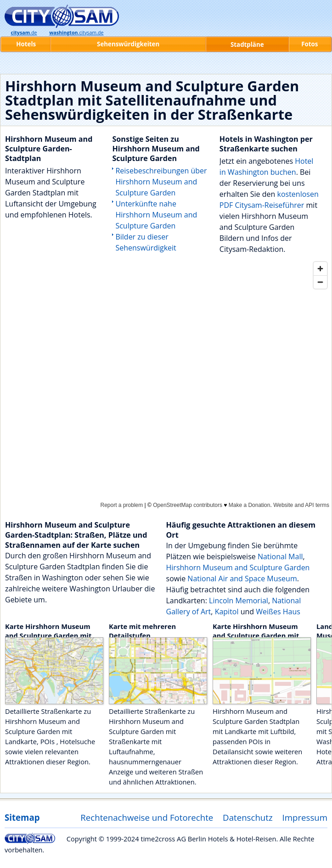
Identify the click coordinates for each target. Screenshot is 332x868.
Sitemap (22, 817)
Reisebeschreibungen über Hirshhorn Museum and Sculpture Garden (161, 182)
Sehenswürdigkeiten (128, 44)
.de (24, 33)
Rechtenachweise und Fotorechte (147, 817)
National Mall (280, 556)
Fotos (309, 44)
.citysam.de (76, 33)
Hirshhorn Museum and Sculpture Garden (238, 568)
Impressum (305, 817)
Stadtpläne (247, 45)
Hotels (26, 44)
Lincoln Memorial (239, 601)
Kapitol (228, 612)
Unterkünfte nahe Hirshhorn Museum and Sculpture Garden (156, 215)
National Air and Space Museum (242, 579)
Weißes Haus (278, 612)
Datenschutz (248, 817)
